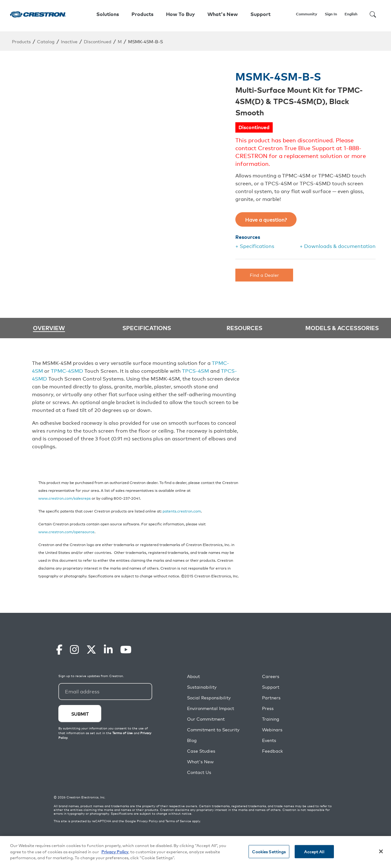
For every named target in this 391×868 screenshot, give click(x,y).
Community (307, 14)
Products (21, 41)
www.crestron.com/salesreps (64, 498)
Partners (271, 698)
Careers (271, 676)
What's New (223, 14)
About (193, 676)
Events (269, 740)
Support (271, 687)
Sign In (331, 14)
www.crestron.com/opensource (66, 531)
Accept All (314, 852)
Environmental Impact (211, 708)
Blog (192, 740)
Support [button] (260, 14)
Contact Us (199, 772)
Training (271, 719)
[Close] (381, 851)
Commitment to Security (213, 730)
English (351, 14)
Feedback (272, 751)
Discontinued (98, 41)
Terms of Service (178, 821)
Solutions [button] (108, 14)
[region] (195, 852)
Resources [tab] (244, 328)
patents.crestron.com (182, 511)
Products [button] (142, 14)
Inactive (69, 41)
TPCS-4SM (195, 371)
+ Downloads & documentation (338, 246)
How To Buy (180, 14)
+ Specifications (255, 246)
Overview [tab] (49, 328)
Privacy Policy (147, 821)
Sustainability (202, 687)
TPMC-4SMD (67, 371)
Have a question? (266, 219)
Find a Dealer (264, 275)
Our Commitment (206, 719)
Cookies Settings (269, 852)
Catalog (46, 41)
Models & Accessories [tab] (342, 328)
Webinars (272, 730)
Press (268, 708)
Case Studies (201, 751)
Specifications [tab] (147, 328)
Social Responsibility (209, 698)
